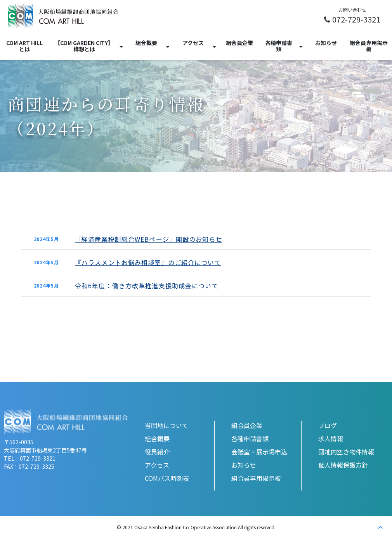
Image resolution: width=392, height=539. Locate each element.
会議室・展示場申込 (259, 452)
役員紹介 (157, 452)
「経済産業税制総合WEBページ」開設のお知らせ (149, 239)
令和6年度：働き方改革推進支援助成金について (147, 286)
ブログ (328, 425)
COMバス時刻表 (167, 478)
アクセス (193, 43)
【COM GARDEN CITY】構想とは (84, 46)
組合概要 (146, 43)
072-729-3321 (356, 19)
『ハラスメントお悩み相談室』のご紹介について (148, 262)
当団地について (167, 425)
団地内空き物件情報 (346, 452)
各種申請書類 (279, 46)
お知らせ (326, 43)
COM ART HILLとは (24, 46)
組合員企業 (239, 43)
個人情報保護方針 (343, 465)
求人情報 (331, 438)
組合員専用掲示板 (369, 46)
